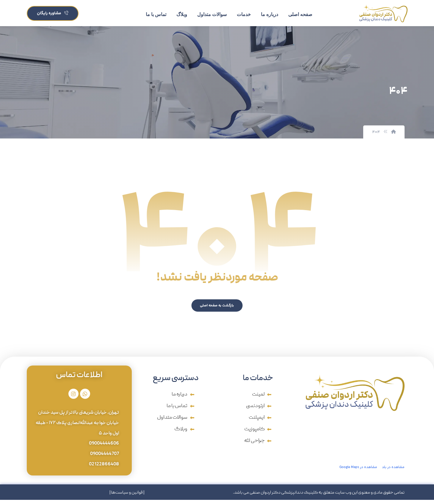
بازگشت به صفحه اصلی (217, 307)
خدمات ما (258, 380)
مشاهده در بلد (393, 469)
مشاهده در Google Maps (358, 469)
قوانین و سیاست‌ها (127, 497)
